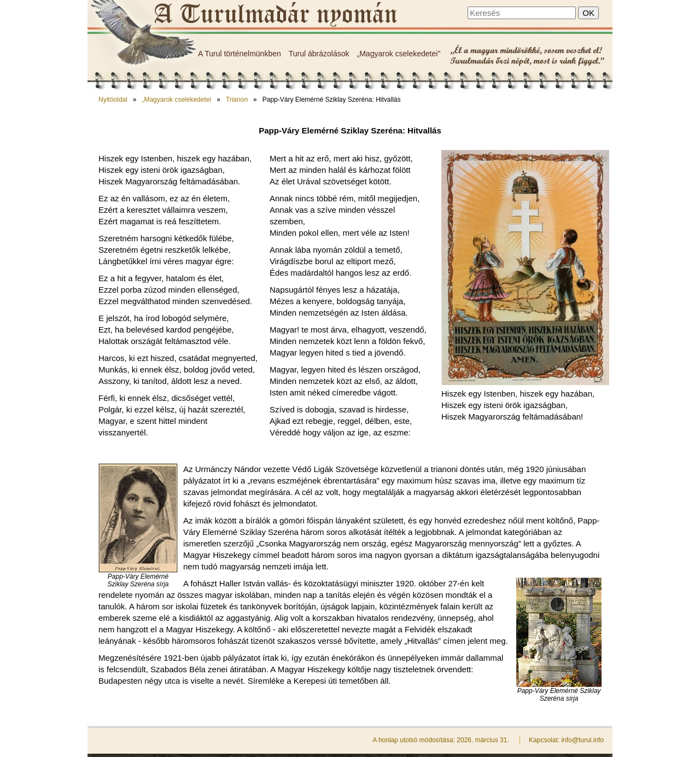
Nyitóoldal (113, 100)
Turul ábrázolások (319, 54)
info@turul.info (582, 740)
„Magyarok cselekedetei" (399, 54)
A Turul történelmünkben (240, 54)
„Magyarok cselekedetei (176, 100)
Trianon (237, 100)
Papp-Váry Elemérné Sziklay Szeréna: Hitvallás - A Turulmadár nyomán (275, 15)
